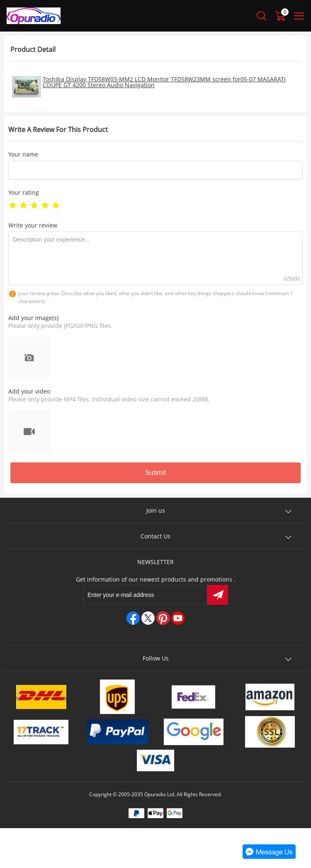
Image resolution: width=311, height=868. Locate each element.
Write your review (33, 225)
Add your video (29, 391)
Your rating (24, 192)
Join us (156, 510)
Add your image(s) (33, 318)
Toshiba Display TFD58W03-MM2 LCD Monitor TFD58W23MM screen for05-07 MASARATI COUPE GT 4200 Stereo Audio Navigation (164, 82)
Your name (23, 154)
